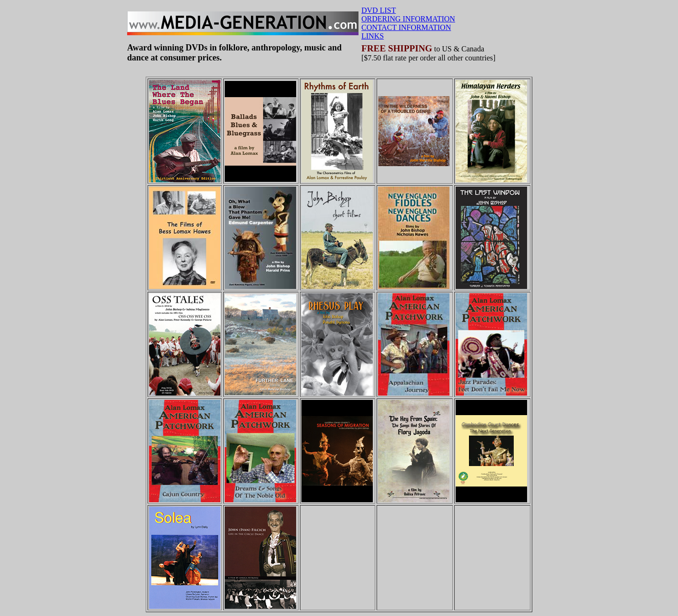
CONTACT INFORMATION (406, 27)
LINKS (373, 36)
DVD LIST (379, 10)
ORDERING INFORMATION (408, 19)
